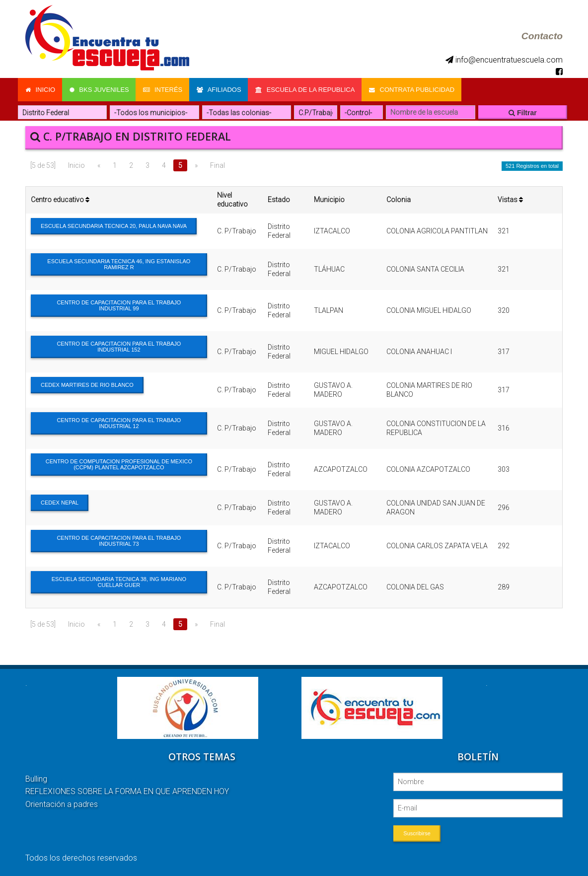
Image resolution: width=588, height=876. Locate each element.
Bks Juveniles (100, 89)
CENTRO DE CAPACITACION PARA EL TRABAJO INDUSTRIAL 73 (119, 540)
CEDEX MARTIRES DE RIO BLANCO (87, 384)
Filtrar (523, 112)
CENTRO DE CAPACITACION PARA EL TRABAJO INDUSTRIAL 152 (119, 346)
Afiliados (221, 89)
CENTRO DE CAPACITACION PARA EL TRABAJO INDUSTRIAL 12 (119, 422)
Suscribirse (417, 832)
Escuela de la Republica (308, 89)
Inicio (40, 89)
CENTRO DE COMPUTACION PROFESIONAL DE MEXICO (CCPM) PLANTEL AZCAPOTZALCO (119, 463)
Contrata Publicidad (415, 89)
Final (218, 164)
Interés (164, 89)
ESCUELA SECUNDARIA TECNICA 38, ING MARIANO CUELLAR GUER (119, 581)
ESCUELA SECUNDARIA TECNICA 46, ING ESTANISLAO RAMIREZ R (119, 263)
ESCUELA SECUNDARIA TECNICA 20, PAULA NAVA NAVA (114, 225)
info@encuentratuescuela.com (504, 60)
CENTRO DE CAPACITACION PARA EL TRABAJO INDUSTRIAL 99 (119, 304)
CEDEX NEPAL (60, 502)
